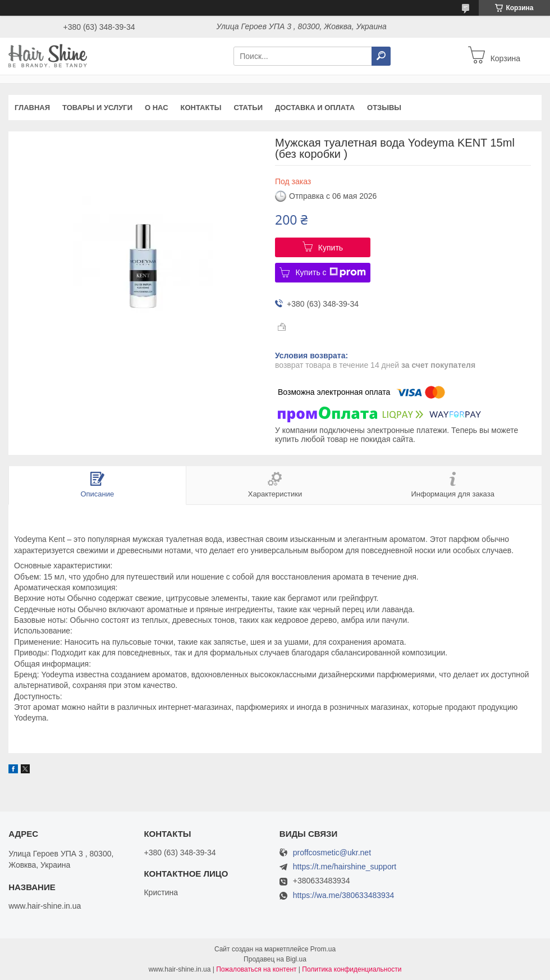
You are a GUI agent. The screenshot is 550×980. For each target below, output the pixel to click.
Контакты (201, 108)
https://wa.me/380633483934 (344, 895)
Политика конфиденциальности (352, 969)
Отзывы (384, 108)
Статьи (248, 108)
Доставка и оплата (315, 108)
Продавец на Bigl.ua (275, 959)
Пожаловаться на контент (256, 969)
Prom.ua (323, 949)
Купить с (330, 272)
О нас (157, 108)
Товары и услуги (97, 108)
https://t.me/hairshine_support (345, 867)
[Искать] (381, 56)
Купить (331, 248)
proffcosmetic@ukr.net (332, 853)
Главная (32, 108)
